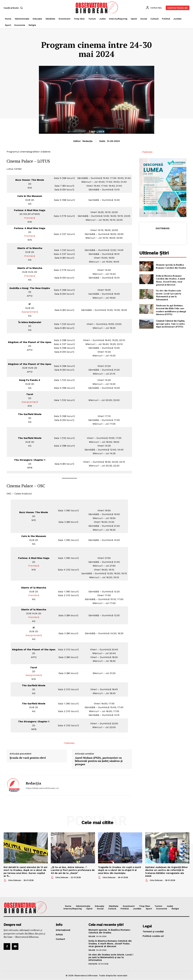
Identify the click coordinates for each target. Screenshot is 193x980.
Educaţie (93, 964)
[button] (14, 8)
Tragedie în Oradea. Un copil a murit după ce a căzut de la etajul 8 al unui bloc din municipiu (120, 870)
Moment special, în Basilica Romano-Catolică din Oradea (171, 266)
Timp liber (97, 132)
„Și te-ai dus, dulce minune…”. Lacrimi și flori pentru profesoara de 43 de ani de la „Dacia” (73, 870)
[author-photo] (6, 880)
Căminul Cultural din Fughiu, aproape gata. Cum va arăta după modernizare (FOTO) (170, 324)
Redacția (87, 141)
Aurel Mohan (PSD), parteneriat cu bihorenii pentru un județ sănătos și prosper (99, 761)
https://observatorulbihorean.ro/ (42, 788)
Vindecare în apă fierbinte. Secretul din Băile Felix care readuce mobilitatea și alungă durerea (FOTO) (171, 310)
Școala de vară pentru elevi (28, 758)
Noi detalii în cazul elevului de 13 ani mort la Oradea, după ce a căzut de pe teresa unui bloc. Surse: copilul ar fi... (25, 872)
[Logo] (97, 7)
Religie (92, 936)
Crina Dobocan (15, 880)
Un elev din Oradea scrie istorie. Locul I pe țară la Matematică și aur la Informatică (168, 295)
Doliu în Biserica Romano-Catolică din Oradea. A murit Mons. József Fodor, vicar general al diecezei (171, 280)
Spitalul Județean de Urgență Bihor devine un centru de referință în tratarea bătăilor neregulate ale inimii (167, 872)
